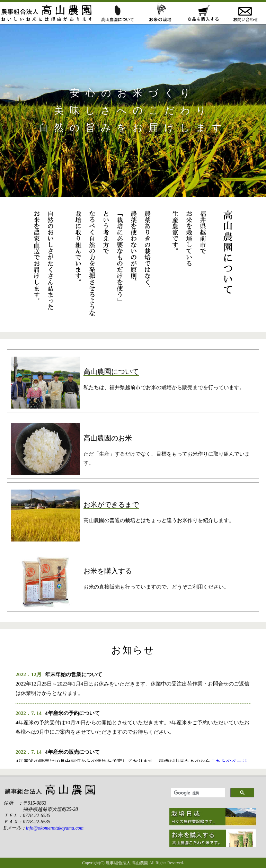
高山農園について (117, 13)
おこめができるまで (159, 13)
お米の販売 (202, 13)
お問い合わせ (245, 13)
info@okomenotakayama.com (55, 828)
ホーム (48, 13)
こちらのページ (229, 761)
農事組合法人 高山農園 (127, 863)
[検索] (197, 793)
